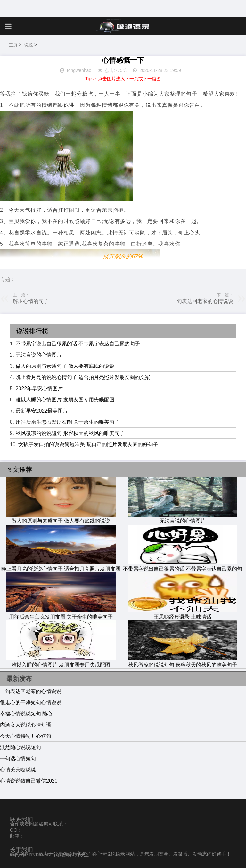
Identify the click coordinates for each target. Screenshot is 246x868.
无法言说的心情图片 (39, 355)
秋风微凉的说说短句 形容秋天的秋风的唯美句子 (70, 433)
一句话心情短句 (18, 758)
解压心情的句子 (31, 301)
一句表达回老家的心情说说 (202, 301)
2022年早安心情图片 (39, 388)
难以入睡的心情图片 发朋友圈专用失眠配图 (65, 400)
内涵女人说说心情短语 (26, 725)
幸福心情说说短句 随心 (26, 714)
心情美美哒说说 (18, 770)
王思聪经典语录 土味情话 (183, 614)
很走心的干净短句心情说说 (31, 702)
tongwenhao (79, 70)
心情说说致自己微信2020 (29, 781)
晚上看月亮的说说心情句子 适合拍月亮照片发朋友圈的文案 (83, 377)
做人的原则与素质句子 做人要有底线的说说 (65, 366)
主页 (13, 45)
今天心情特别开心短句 (26, 736)
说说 (29, 45)
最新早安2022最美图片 (42, 411)
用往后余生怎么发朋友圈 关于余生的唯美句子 (68, 422)
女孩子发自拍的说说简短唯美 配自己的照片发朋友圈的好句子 (88, 444)
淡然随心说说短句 (20, 747)
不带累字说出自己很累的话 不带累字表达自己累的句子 (78, 344)
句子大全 (81, 855)
